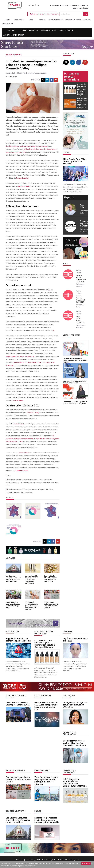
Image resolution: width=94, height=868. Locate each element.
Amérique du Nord (30, 30)
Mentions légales (72, 857)
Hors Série (68, 632)
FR (29, 5)
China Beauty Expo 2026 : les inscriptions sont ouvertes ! (75, 161)
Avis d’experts (13, 632)
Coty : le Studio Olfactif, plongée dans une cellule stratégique (50, 578)
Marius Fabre (36, 362)
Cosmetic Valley (22, 178)
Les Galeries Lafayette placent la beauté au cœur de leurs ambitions (13, 578)
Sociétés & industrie (14, 54)
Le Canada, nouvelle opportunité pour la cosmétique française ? (75, 402)
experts (42, 20)
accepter (86, 863)
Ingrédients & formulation (70, 733)
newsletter (58, 857)
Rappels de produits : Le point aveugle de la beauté (18, 639)
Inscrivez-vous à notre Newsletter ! (43, 14)
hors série (69, 20)
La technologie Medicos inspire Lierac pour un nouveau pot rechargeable (47, 817)
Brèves (38, 809)
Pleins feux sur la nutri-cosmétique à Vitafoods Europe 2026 (13, 605)
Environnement (42, 770)
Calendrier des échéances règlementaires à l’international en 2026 (75, 360)
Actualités (18, 20)
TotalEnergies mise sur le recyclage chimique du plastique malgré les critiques (46, 780)
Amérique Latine (48, 30)
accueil (7, 20)
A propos (19, 857)
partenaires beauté (56, 20)
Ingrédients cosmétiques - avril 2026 (75, 639)
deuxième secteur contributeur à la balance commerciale (26, 146)
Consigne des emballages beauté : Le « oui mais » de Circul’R (51, 605)
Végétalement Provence (15, 356)
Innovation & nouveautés (76, 770)
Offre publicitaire (43, 857)
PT (38, 5)
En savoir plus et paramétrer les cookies (21, 866)
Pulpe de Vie (29, 356)
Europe (11, 30)
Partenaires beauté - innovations (72, 76)
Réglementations (43, 696)
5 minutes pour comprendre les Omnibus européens (74, 381)
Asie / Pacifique (66, 30)
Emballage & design (15, 770)
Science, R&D (69, 696)
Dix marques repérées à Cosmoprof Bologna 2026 (18, 703)
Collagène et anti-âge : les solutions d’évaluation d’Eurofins (75, 704)
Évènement (7, 24)
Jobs (65, 263)
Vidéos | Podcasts (83, 20)
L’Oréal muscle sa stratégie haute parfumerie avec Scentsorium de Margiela (75, 780)
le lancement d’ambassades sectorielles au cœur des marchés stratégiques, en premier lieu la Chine (32, 439)
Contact (30, 857)
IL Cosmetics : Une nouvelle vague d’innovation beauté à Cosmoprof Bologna (45, 643)
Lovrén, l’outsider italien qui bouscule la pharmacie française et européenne (32, 579)
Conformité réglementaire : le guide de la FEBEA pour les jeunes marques (31, 606)
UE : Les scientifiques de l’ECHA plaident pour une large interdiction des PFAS (46, 706)
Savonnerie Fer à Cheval (22, 362)
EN (33, 5)
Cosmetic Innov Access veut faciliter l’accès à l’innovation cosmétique (74, 743)
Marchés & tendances (16, 696)
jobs (31, 20)
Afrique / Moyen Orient (14, 35)
